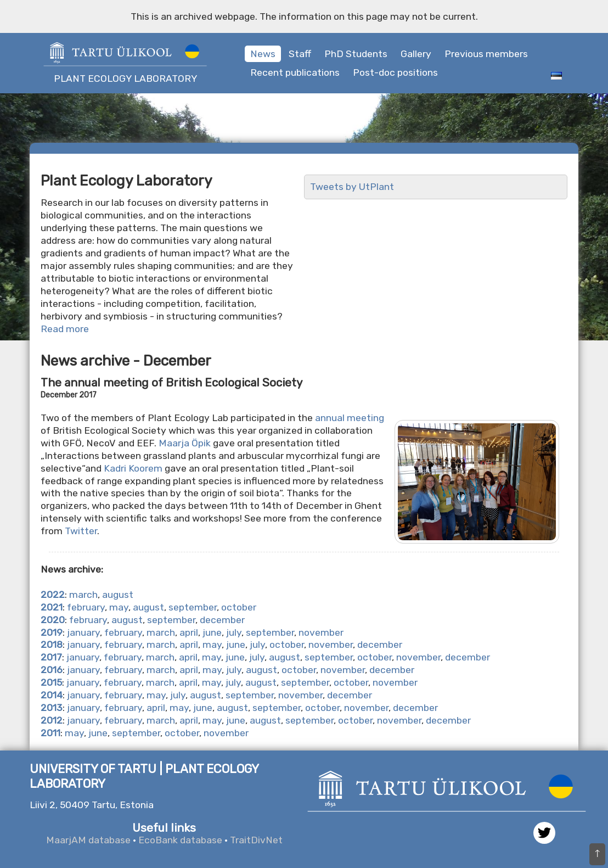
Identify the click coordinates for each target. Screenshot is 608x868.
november (321, 632)
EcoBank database (180, 840)
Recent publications (295, 72)
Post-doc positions (395, 72)
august (118, 595)
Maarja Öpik (185, 443)
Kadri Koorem (133, 468)
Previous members (486, 54)
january (83, 632)
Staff (300, 54)
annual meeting (350, 418)
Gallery (416, 54)
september (193, 607)
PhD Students (356, 54)
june (212, 632)
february (86, 607)
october (239, 607)
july (234, 632)
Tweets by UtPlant (352, 187)
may (119, 607)
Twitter (81, 531)
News (263, 54)
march (83, 595)
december (222, 620)
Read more (65, 329)
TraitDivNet (256, 840)
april (189, 632)
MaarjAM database (88, 840)
